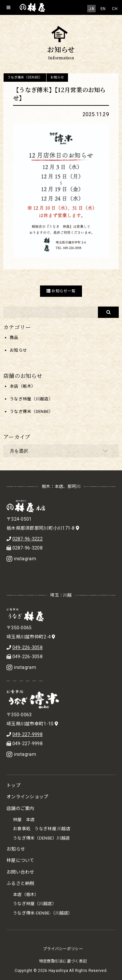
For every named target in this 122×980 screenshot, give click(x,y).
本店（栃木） (23, 386)
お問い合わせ (20, 872)
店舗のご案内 (20, 808)
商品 (14, 338)
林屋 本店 (24, 820)
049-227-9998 (27, 734)
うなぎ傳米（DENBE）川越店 (41, 838)
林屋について (20, 860)
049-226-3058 (27, 647)
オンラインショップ (27, 797)
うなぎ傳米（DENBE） (25, 77)
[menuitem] (91, 9)
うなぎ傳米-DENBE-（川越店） (43, 913)
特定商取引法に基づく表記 (63, 961)
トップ (14, 785)
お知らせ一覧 (61, 291)
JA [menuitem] (91, 9)
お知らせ (57, 77)
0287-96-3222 (27, 539)
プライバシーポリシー (63, 949)
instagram (21, 559)
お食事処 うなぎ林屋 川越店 (42, 829)
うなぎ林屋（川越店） (31, 399)
